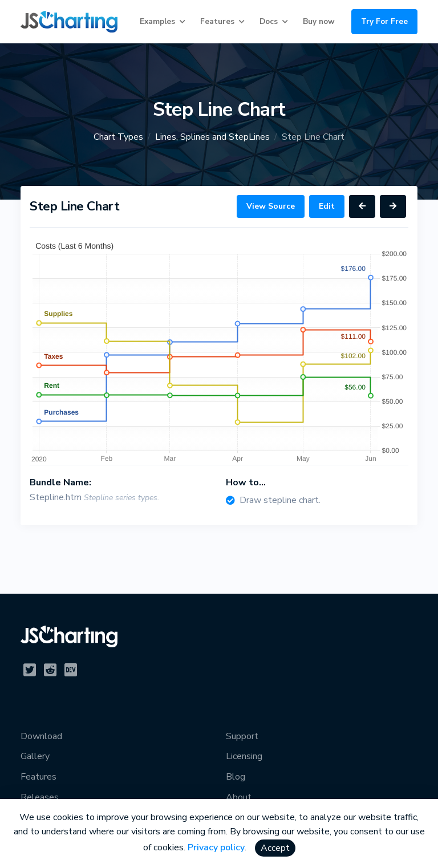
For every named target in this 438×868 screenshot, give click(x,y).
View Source (271, 206)
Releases (40, 797)
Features (217, 21)
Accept (275, 848)
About (239, 797)
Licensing (244, 756)
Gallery (35, 756)
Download (41, 736)
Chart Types (118, 137)
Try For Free (384, 21)
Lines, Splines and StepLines (212, 137)
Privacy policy (216, 847)
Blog (236, 777)
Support (242, 736)
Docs (269, 21)
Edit (327, 206)
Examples (157, 21)
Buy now (319, 21)
